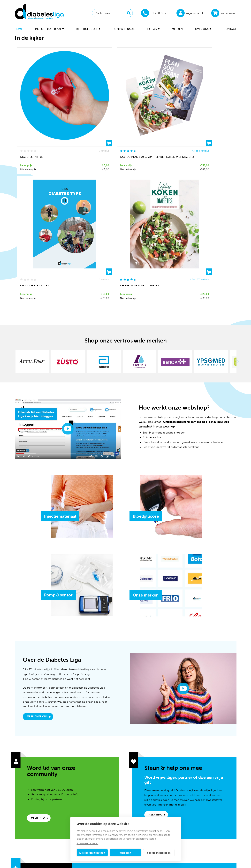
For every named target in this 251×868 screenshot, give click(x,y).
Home (19, 29)
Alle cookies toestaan (92, 853)
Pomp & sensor (124, 29)
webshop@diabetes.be (121, 797)
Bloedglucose (88, 29)
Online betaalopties (204, 807)
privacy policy (139, 744)
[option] (33, 192)
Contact (230, 29)
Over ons (203, 29)
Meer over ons (37, 542)
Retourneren (200, 816)
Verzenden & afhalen (205, 812)
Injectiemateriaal (49, 29)
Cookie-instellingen (159, 853)
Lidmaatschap (201, 802)
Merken (177, 29)
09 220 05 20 (115, 804)
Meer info (38, 643)
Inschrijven (173, 736)
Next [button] (237, 192)
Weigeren (125, 853)
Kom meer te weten (88, 843)
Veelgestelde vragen (205, 797)
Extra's (153, 29)
